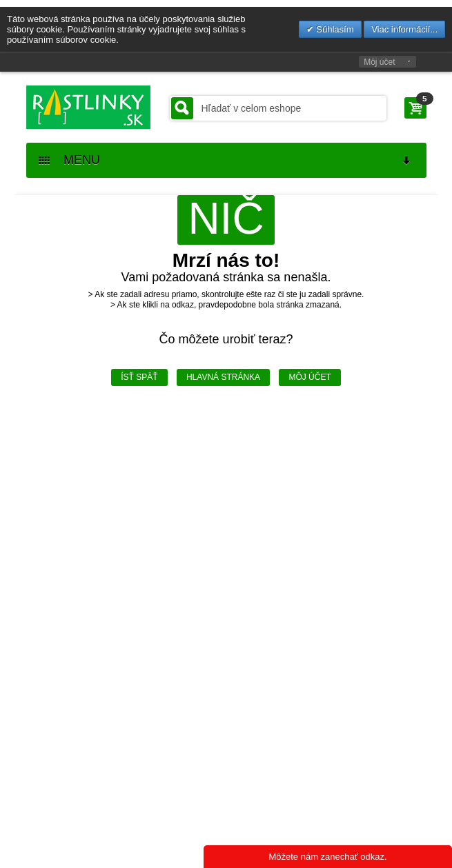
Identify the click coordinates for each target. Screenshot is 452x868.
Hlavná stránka (223, 377)
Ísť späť (139, 377)
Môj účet (379, 62)
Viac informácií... (404, 29)
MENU (226, 160)
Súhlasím (334, 29)
